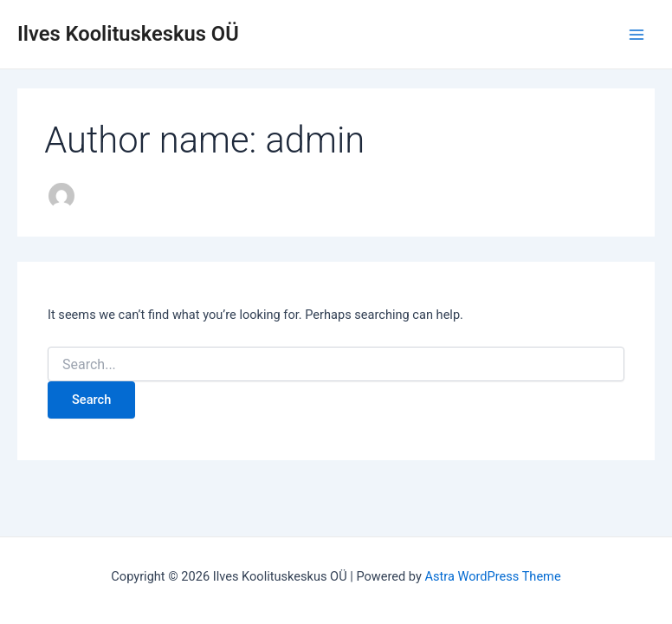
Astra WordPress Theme (492, 576)
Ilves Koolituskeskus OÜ (128, 34)
